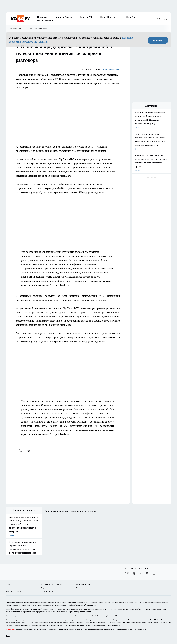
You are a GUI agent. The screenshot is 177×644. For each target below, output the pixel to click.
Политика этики (47, 591)
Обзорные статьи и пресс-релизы (89, 588)
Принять (158, 40)
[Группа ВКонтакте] (127, 573)
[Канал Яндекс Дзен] (148, 573)
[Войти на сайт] (166, 19)
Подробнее (91, 605)
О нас (8, 584)
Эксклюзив (15, 29)
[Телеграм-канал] (141, 573)
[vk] (20, 451)
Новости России (64, 17)
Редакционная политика (50, 588)
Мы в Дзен (132, 17)
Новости (42, 17)
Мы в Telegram (45, 21)
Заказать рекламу (38, 29)
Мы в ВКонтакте (109, 17)
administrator (112, 70)
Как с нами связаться (14, 591)
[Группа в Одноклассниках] (134, 573)
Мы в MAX (86, 17)
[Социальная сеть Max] (155, 573)
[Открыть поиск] (159, 19)
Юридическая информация (51, 584)
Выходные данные (83, 584)
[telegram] (29, 451)
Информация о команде (15, 588)
